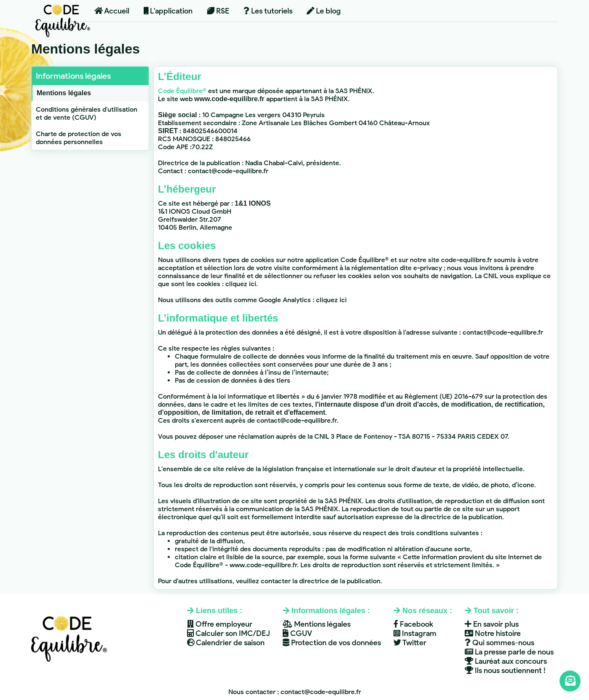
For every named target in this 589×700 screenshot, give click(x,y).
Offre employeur (220, 624)
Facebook (413, 624)
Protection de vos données (332, 643)
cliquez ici (241, 284)
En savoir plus (492, 624)
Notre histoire (493, 633)
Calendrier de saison (226, 643)
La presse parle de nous (509, 652)
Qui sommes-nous (499, 643)
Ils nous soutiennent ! (505, 670)
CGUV (297, 633)
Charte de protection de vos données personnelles (79, 138)
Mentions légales (64, 93)
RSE (218, 11)
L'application (168, 11)
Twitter (410, 643)
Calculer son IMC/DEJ (229, 633)
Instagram (415, 633)
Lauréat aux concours (506, 661)
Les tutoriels (268, 11)
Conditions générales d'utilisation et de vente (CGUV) (87, 113)
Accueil (112, 11)
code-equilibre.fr (467, 260)
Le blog (324, 11)
